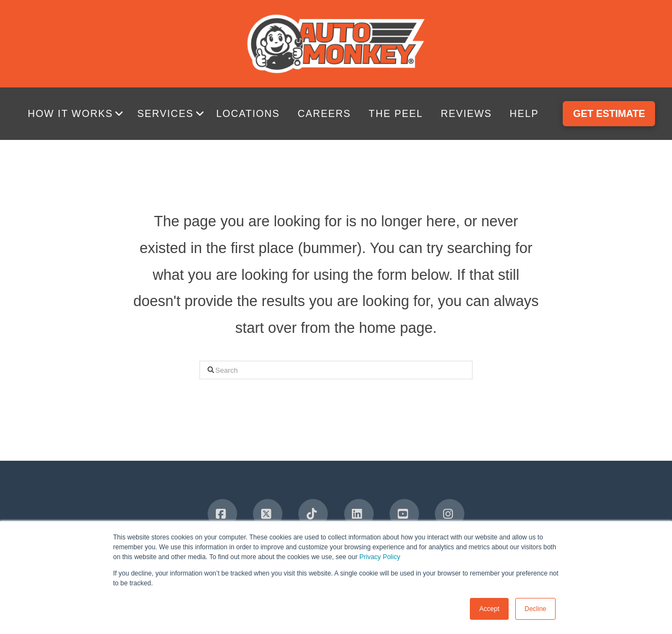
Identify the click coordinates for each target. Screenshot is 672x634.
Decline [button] (535, 609)
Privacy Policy (380, 557)
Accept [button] (489, 609)
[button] (77, 114)
